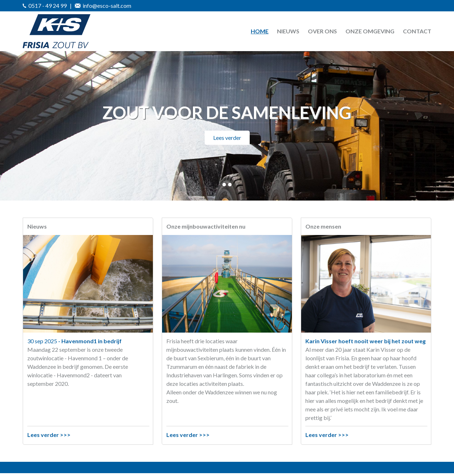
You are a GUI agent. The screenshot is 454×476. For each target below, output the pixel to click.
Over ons (322, 31)
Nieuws (288, 31)
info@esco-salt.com (103, 6)
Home (260, 31)
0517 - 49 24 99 (45, 6)
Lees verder (227, 138)
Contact (417, 31)
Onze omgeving (370, 31)
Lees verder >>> (49, 435)
